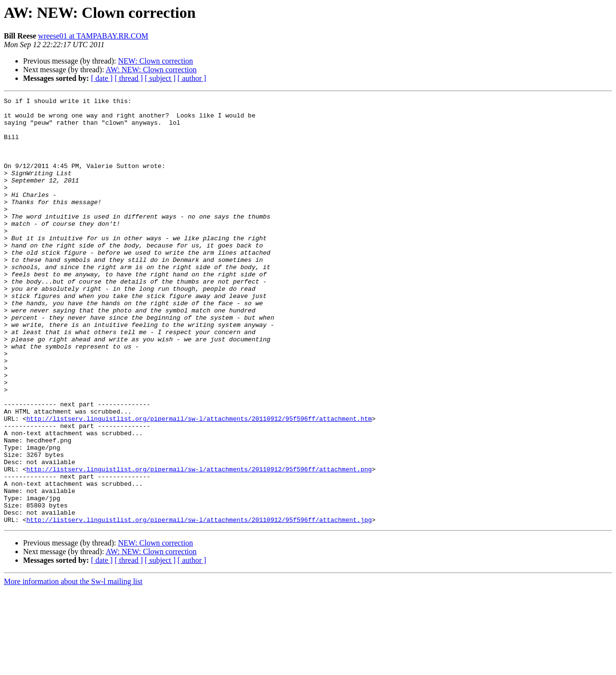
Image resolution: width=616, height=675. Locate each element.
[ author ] (192, 78)
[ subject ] (160, 78)
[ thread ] (129, 78)
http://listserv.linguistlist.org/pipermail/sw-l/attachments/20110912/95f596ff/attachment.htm (199, 483)
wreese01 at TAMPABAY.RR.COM (93, 36)
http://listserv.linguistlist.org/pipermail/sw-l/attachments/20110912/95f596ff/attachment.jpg (199, 605)
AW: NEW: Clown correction (151, 70)
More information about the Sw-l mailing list (73, 667)
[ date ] (102, 78)
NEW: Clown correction (155, 61)
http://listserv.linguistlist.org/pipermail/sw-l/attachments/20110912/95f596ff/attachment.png (199, 544)
